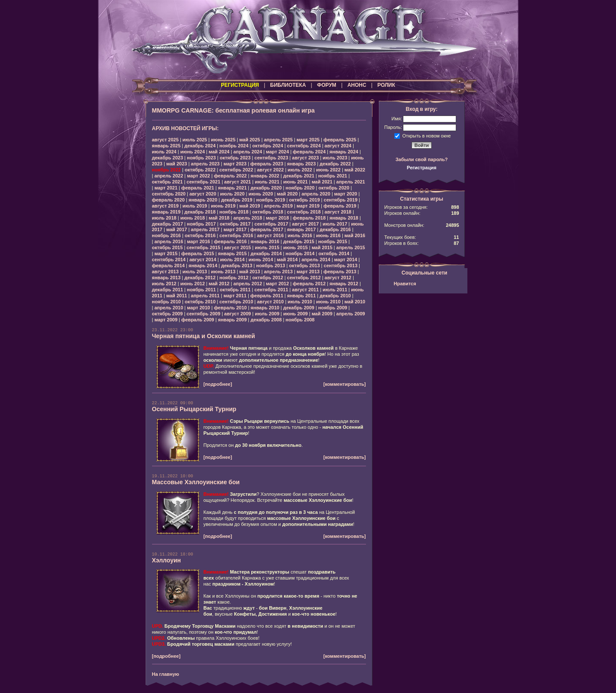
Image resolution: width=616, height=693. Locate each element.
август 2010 (270, 302)
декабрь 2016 (335, 229)
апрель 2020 (316, 194)
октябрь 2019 (305, 200)
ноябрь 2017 (201, 224)
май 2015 (322, 247)
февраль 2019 (340, 206)
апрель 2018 (248, 218)
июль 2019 (195, 206)
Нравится (405, 284)
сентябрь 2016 (236, 235)
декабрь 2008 (266, 320)
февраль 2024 (309, 152)
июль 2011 (335, 290)
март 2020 (346, 194)
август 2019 (165, 206)
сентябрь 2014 (169, 259)
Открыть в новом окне (427, 135)
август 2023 (305, 158)
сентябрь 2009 (203, 314)
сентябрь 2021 (203, 182)
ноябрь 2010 (166, 302)
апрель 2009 (351, 314)
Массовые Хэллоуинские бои (196, 482)
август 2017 (305, 224)
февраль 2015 (198, 253)
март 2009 (166, 320)
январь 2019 (166, 212)
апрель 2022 (169, 176)
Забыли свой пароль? (422, 159)
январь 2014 (203, 266)
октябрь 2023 (235, 158)
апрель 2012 (248, 284)
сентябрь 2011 (271, 290)
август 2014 (203, 259)
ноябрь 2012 (234, 278)
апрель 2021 (351, 182)
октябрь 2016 (200, 235)
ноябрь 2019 (270, 200)
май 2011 (177, 296)
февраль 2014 (168, 266)
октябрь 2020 (334, 188)
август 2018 (338, 212)
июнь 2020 (261, 194)
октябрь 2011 (235, 290)
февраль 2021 (198, 188)
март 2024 (278, 152)
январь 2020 (203, 200)
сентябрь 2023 (271, 158)
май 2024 (219, 152)
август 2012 (338, 278)
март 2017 (235, 229)
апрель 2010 (169, 308)
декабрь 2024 (200, 146)
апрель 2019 (278, 206)
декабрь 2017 (168, 224)
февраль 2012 (309, 284)
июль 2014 (232, 259)
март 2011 (235, 296)
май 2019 (250, 206)
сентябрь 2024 (304, 146)
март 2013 (308, 272)
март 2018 (278, 218)
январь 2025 (166, 146)
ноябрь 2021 (333, 176)
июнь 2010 (328, 302)
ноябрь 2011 (201, 290)
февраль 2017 (267, 229)
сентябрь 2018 (304, 212)
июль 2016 (300, 235)
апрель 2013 (278, 272)
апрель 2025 (278, 140)
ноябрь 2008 (300, 320)
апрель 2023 (205, 164)
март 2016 (198, 241)
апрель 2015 (351, 247)
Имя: (396, 119)
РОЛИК (386, 85)
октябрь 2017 (235, 224)
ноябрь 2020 (300, 188)
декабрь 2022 (335, 164)
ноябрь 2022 (166, 170)
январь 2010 (265, 308)
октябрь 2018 (268, 212)
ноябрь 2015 (333, 241)
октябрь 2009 (168, 314)
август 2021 (238, 182)
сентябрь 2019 (341, 200)
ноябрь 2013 (270, 266)
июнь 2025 (223, 140)
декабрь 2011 (168, 290)
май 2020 (287, 194)
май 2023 (177, 164)
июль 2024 (164, 152)
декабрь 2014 (266, 253)
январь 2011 (301, 296)
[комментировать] (345, 384)
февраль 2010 (230, 308)
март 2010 (198, 308)
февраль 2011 (267, 296)
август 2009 (238, 314)
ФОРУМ (327, 85)
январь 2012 (344, 284)
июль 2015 (267, 247)
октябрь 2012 (268, 278)
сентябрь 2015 (203, 247)
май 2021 (322, 182)
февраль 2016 (230, 241)
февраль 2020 (168, 200)
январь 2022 (265, 176)
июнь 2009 (295, 314)
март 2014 (346, 259)
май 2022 (355, 170)
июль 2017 (335, 224)
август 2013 (165, 272)
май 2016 (355, 235)
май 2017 (177, 229)
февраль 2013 (340, 272)
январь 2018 (344, 218)
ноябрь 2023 (201, 158)
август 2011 (305, 290)
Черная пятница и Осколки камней (204, 336)
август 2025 (165, 140)
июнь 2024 (193, 152)
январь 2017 (301, 229)
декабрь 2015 (299, 241)
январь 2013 (166, 278)
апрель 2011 (205, 296)
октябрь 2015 (168, 247)
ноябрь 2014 (300, 253)
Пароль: (393, 127)
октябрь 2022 (200, 170)
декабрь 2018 (200, 212)
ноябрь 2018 (234, 212)
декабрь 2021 (299, 176)
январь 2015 (232, 253)
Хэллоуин (167, 560)
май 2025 (250, 140)
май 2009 (322, 314)
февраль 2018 (309, 218)
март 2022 (198, 176)
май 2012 (219, 284)
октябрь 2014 (334, 253)
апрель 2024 (248, 152)
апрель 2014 (316, 259)
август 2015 (238, 247)
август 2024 (338, 146)
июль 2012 (164, 284)
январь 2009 (232, 320)
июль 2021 (267, 182)
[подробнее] (218, 384)
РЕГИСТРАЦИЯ (240, 85)
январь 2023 (301, 164)
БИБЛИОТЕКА (288, 85)
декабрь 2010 (335, 296)
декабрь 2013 (237, 266)
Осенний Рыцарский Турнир (194, 409)
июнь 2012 (193, 284)
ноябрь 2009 (333, 308)
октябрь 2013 (305, 266)
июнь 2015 (295, 247)
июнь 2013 (223, 272)
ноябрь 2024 (234, 146)
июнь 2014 (261, 259)
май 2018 (219, 218)
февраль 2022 (230, 176)
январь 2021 (232, 188)
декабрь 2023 (168, 158)
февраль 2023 (267, 164)
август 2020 (203, 194)
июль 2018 (164, 218)
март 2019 (308, 206)
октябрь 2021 (168, 182)
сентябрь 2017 (271, 224)
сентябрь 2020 (169, 194)
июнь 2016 (328, 235)
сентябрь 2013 (341, 266)
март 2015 (166, 253)
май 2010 (355, 302)
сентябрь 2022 (236, 170)
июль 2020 (232, 194)
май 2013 (250, 272)
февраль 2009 (198, 320)
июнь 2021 (295, 182)
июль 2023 (335, 158)
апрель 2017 (205, 229)
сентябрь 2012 (304, 278)
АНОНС (357, 85)
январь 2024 (344, 152)
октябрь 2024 (268, 146)
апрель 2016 (169, 241)
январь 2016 (265, 241)
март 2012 (278, 284)
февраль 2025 (340, 140)
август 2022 (270, 170)
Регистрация (422, 168)
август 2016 (270, 235)
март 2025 (308, 140)
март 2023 (235, 164)
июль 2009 (267, 314)
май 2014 (287, 259)
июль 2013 (195, 272)
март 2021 (166, 188)
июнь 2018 (193, 218)
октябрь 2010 (200, 302)
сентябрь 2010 (236, 302)
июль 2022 (300, 170)
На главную (166, 674)
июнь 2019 (223, 206)
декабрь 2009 (299, 308)
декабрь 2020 (266, 188)
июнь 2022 (328, 170)
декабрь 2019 (237, 200)
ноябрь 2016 (166, 235)
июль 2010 (300, 302)
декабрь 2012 (200, 278)
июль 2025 (195, 140)
